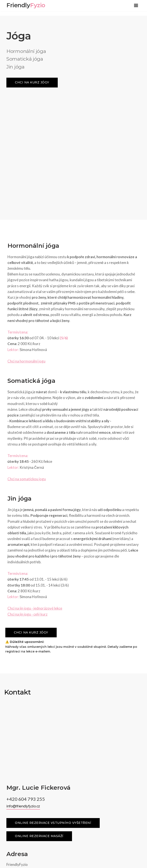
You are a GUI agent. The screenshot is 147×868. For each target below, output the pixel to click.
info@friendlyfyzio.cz (23, 613)
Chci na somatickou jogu (27, 364)
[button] (136, 6)
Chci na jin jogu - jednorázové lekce (35, 493)
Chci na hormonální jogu (26, 246)
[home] (25, 4)
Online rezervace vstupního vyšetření (53, 630)
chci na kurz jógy (32, 82)
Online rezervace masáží (39, 643)
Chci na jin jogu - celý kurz (27, 499)
